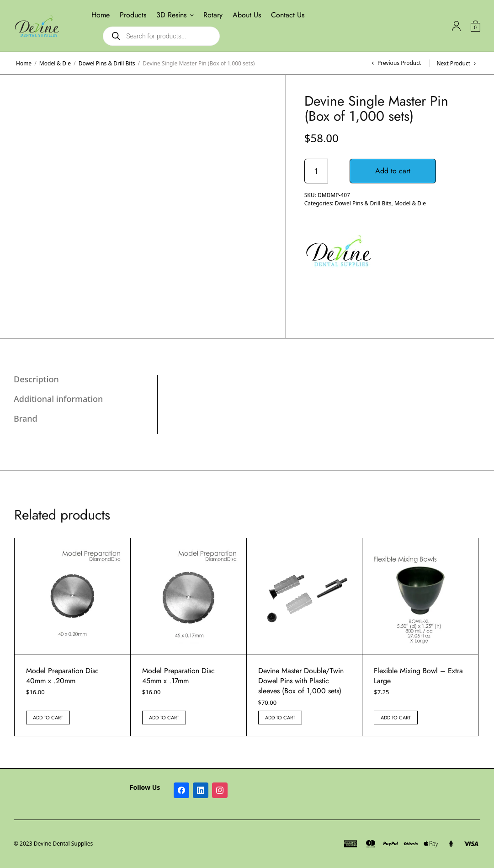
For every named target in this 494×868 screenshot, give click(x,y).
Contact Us (288, 15)
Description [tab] (36, 379)
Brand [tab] (26, 418)
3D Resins (171, 15)
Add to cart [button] (48, 718)
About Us (247, 15)
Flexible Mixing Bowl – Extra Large (418, 676)
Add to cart (393, 171)
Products (133, 15)
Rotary (213, 15)
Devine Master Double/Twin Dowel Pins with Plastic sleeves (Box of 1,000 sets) (301, 681)
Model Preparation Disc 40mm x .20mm (62, 676)
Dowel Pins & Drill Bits (107, 63)
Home (101, 15)
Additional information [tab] (58, 399)
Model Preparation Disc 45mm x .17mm (178, 676)
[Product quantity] (316, 171)
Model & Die (55, 63)
